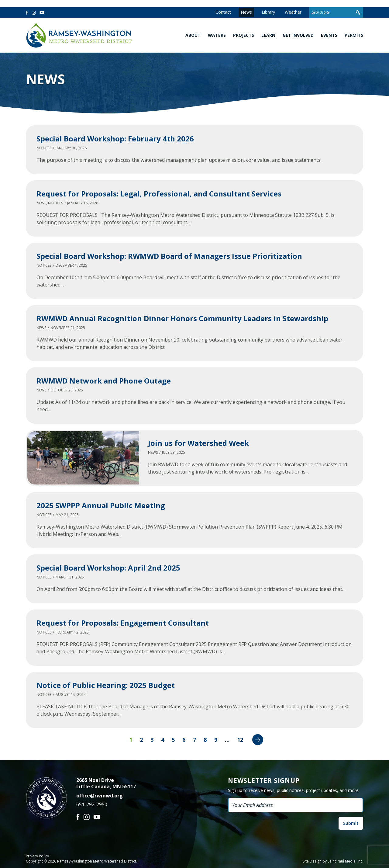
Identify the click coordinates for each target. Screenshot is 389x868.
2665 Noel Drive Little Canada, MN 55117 (106, 783)
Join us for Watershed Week (198, 443)
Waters (217, 35)
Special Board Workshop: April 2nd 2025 (108, 568)
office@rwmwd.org (100, 796)
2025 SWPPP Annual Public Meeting (101, 505)
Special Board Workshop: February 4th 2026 (115, 139)
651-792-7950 (92, 804)
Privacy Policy (37, 856)
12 (240, 740)
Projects (244, 35)
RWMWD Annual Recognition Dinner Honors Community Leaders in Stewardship (182, 318)
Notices (44, 148)
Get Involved (298, 35)
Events (329, 35)
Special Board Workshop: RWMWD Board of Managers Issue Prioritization (169, 256)
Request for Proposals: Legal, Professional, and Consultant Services (159, 194)
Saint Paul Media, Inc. (345, 861)
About (193, 35)
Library (268, 12)
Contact (223, 12)
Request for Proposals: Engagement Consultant (123, 623)
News (246, 12)
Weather (293, 12)
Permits (354, 35)
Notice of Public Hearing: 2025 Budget (106, 685)
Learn (268, 35)
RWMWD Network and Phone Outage (104, 381)
